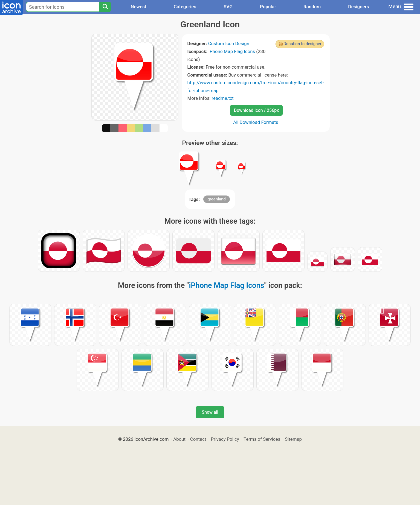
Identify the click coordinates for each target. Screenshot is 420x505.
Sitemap (293, 439)
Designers (358, 7)
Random (312, 7)
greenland (217, 199)
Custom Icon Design (229, 43)
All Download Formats (256, 122)
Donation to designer (302, 44)
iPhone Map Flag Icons (232, 51)
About (179, 439)
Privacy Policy (225, 439)
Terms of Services (262, 439)
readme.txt (222, 98)
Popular (268, 7)
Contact (198, 439)
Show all (210, 412)
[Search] (105, 7)
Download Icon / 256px (256, 110)
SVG (228, 7)
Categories (185, 7)
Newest (138, 7)
